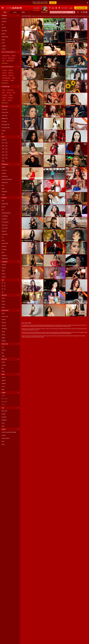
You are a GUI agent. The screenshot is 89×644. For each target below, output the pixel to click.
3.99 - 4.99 (5, 155)
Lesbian (4, 46)
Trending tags (11, 86)
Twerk (3, 195)
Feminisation (5, 222)
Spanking (4, 256)
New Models (42, 8)
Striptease (4, 192)
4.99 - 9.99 (5, 158)
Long (3, 423)
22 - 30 (4, 286)
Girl (3, 25)
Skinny (3, 377)
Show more (5, 63)
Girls (5, 12)
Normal (4, 350)
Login (71, 8)
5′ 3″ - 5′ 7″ (5, 402)
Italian (3, 271)
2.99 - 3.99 (5, 152)
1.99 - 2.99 (5, 149)
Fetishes (11, 198)
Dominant (4, 219)
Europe (4, 435)
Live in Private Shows (11, 52)
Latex (3, 240)
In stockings (5, 80)
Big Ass (11, 98)
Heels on (11, 75)
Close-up (11, 73)
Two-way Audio (6, 128)
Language (11, 262)
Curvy (3, 387)
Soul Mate (4, 31)
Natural (4, 320)
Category (11, 15)
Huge (3, 356)
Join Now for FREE (81, 8)
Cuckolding (5, 216)
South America (6, 438)
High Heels (5, 234)
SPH (3, 252)
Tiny (3, 347)
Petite (3, 313)
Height (11, 393)
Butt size (11, 359)
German (10, 100)
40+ (3, 292)
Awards (44, 8)
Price (11, 137)
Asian (4, 90)
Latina (3, 304)
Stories (4, 131)
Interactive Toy (6, 125)
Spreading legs (6, 78)
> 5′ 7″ (3, 405)
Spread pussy (6, 56)
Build (11, 374)
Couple (4, 49)
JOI (3, 237)
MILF (4, 93)
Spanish (4, 265)
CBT (3, 210)
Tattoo (12, 80)
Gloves (4, 335)
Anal (3, 61)
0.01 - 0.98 (5, 143)
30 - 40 (4, 289)
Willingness (11, 164)
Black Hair (4, 411)
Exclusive (4, 18)
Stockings (4, 329)
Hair (11, 408)
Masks (3, 338)
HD (3, 134)
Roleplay (4, 246)
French (4, 274)
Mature (4, 34)
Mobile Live (5, 118)
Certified (4, 21)
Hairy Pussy (10, 90)
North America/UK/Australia (9, 432)
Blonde (4, 414)
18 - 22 (4, 283)
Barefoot (5, 75)
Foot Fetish (5, 228)
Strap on (5, 98)
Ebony (3, 301)
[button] (81, 12)
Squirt (11, 95)
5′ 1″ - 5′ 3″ (5, 399)
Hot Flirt (4, 28)
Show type (11, 106)
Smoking (4, 249)
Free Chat (4, 109)
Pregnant (5, 95)
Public (4, 100)
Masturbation (10, 61)
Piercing (4, 323)
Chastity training (6, 213)
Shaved (4, 326)
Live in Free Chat (11, 67)
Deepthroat (5, 176)
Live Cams (37, 8)
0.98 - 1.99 (5, 146)
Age (11, 280)
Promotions (47, 8)
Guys (15, 12)
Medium (4, 383)
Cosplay (4, 173)
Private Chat (5, 112)
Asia (3, 441)
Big (3, 353)
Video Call (4, 115)
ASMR (3, 167)
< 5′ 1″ (3, 396)
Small (3, 362)
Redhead (4, 420)
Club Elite (50, 8)
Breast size (11, 344)
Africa (3, 444)
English (4, 277)
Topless (13, 56)
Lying (13, 78)
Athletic (4, 380)
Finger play (11, 58)
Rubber (4, 341)
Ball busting (5, 204)
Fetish (3, 40)
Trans (3, 43)
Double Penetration (7, 179)
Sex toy (4, 58)
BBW (3, 390)
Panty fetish (5, 243)
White (3, 307)
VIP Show (4, 122)
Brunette (4, 417)
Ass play (5, 70)
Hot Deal (4, 140)
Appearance (11, 310)
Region (11, 429)
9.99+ (3, 161)
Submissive (5, 259)
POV (3, 185)
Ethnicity (11, 295)
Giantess (4, 231)
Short (3, 426)
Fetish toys (5, 225)
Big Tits (9, 93)
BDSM (3, 207)
